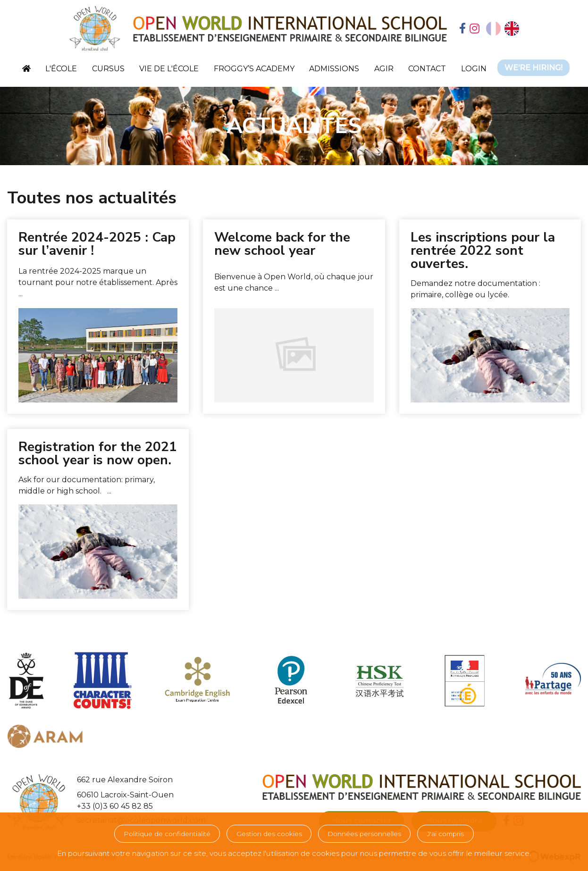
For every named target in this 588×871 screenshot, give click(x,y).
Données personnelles (364, 834)
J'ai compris (445, 834)
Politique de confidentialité (167, 834)
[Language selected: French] (503, 29)
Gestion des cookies (269, 834)
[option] (512, 29)
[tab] (462, 29)
